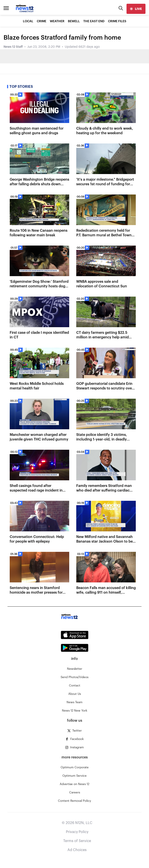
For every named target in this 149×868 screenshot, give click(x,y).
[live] (136, 9)
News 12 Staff (13, 47)
